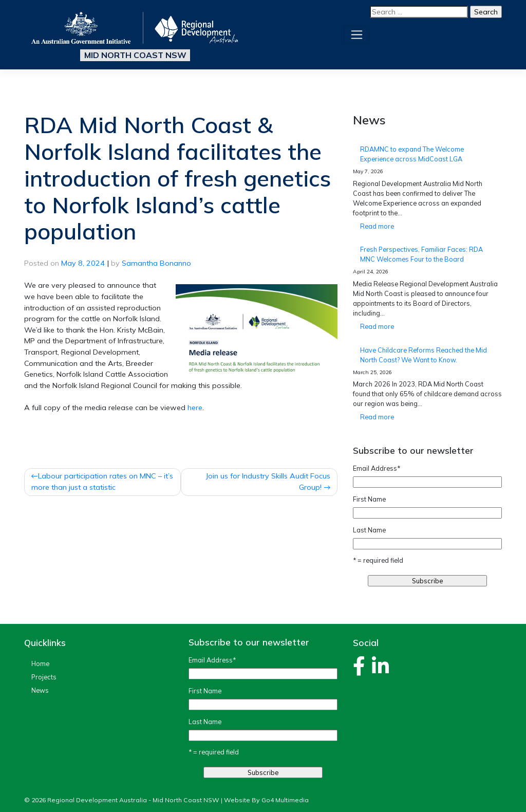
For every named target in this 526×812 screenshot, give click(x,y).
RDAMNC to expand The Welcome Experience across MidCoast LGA (412, 154)
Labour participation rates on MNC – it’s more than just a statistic (102, 482)
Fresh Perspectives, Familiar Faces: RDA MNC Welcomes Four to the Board (421, 254)
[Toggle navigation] (357, 34)
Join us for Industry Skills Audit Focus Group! (268, 482)
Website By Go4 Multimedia (266, 800)
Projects (44, 677)
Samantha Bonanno (156, 263)
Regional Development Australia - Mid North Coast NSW (133, 800)
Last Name (369, 530)
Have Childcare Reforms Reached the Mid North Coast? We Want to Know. (424, 355)
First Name (369, 499)
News (40, 690)
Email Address (377, 468)
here (195, 408)
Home (40, 663)
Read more (393, 228)
